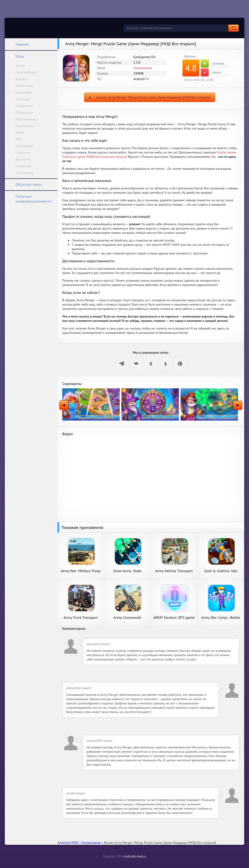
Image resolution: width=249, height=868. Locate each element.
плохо (211, 72)
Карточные (23, 92)
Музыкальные (26, 119)
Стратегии (23, 153)
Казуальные (24, 106)
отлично (212, 64)
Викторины (24, 159)
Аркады (21, 79)
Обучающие (24, 112)
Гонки (20, 132)
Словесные (23, 166)
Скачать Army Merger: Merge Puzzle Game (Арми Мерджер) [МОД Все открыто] (153, 97)
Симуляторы (24, 146)
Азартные (23, 99)
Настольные (24, 86)
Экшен (20, 66)
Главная (19, 44)
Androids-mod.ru (135, 856)
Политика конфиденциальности (30, 199)
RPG (19, 139)
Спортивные (24, 173)
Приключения (26, 72)
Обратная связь (25, 184)
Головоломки (25, 126)
